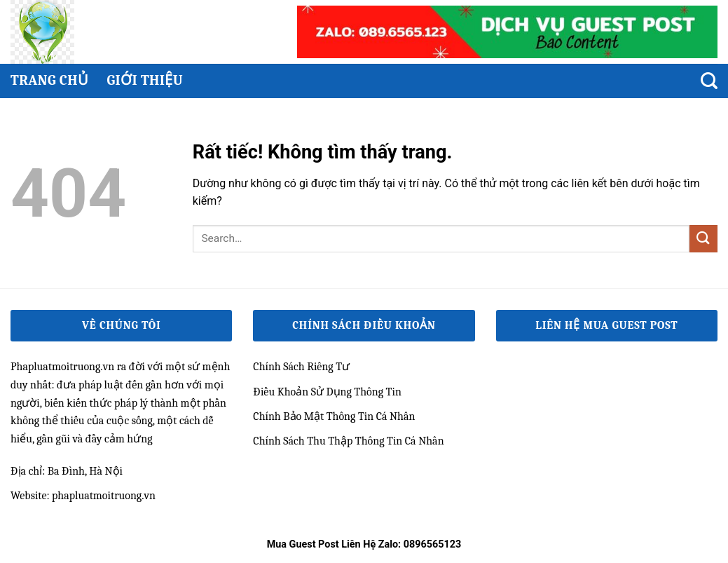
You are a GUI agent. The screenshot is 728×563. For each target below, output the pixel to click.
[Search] (709, 81)
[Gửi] (703, 239)
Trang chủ (49, 80)
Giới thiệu (145, 80)
